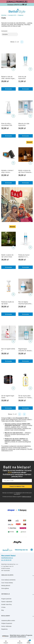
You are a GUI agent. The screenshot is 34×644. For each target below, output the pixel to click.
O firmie (3, 607)
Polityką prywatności (27, 497)
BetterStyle (4, 15)
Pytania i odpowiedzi (7, 602)
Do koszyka (8, 89)
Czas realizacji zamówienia (8, 580)
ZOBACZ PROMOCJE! (17, 2)
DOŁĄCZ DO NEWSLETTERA (17, 486)
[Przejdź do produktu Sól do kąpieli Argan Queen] (9, 380)
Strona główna (5, 588)
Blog (3, 610)
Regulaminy (4, 629)
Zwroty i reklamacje (6, 626)
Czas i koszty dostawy (7, 583)
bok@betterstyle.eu (7, 558)
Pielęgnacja (21, 15)
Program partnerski (6, 599)
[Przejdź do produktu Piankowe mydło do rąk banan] (9, 286)
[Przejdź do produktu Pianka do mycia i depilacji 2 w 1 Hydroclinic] (26, 239)
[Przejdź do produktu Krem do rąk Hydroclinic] (26, 61)
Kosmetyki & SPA (12, 15)
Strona (12, 42)
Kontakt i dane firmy (7, 604)
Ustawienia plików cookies (8, 621)
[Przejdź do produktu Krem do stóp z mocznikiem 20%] (9, 108)
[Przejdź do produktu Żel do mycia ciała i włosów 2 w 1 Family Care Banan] (26, 380)
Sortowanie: (4, 31)
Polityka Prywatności (7, 623)
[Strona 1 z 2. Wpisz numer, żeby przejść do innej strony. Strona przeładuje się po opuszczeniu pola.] (16, 42)
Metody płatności (6, 586)
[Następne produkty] (20, 414)
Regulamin (19, 493)
